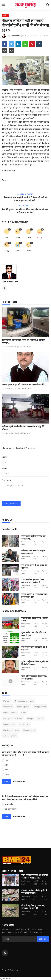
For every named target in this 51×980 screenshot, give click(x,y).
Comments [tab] (8, 448)
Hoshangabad (29, 730)
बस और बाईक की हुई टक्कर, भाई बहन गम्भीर (35, 619)
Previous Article (26, 194)
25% (7, 760)
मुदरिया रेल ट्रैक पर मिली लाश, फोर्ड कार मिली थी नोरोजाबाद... (35, 663)
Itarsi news (24, 724)
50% (7, 765)
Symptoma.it (6, 979)
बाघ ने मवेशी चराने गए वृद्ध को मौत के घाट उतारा (34, 648)
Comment (6, 480)
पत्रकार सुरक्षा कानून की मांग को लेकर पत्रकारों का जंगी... (24, 385)
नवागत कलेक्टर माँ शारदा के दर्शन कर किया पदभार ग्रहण (34, 596)
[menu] (3, 5)
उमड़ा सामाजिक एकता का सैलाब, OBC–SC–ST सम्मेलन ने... (33, 581)
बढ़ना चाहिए (9, 804)
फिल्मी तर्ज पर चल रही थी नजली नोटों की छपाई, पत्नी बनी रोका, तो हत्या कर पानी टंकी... (26, 199)
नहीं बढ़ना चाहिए (11, 809)
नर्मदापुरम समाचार (40, 707)
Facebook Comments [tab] (26, 448)
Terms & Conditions (10, 970)
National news (9, 724)
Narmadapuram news (24, 701)
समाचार (24, 713)
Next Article (26, 206)
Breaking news (23, 707)
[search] (48, 5)
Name (4, 457)
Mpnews (7, 701)
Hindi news (8, 707)
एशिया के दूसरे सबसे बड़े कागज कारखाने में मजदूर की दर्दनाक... (23, 428)
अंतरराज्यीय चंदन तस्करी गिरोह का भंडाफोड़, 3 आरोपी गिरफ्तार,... (23, 342)
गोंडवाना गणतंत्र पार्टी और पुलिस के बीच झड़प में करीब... (34, 892)
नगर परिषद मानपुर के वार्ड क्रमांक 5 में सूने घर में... (34, 566)
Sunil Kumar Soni (10, 282)
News (41, 718)
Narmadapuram (10, 713)
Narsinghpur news (11, 730)
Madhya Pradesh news (13, 718)
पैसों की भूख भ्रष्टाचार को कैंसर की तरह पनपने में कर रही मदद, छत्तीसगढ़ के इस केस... (26, 211)
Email (4, 468)
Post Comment (11, 504)
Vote (6, 781)
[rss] (5, 953)
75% (7, 770)
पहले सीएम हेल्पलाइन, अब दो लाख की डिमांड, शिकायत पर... (34, 876)
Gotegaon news (10, 736)
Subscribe (43, 939)
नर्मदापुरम (30, 718)
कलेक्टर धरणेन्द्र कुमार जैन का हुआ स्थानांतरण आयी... (33, 552)
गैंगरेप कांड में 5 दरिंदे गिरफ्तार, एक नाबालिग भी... (33, 537)
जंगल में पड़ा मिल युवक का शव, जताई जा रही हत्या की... (33, 907)
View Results (19, 781)
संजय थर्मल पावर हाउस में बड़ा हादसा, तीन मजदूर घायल (34, 677)
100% (7, 774)
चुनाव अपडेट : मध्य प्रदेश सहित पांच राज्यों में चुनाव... (34, 634)
